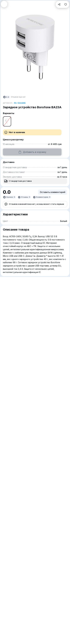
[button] (4, 4)
